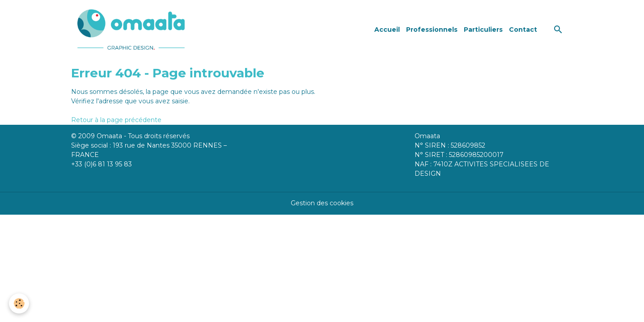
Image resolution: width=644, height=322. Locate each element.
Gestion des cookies (322, 203)
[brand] (133, 30)
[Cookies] (19, 303)
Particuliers (483, 30)
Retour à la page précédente (116, 120)
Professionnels (432, 30)
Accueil (387, 30)
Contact (523, 30)
